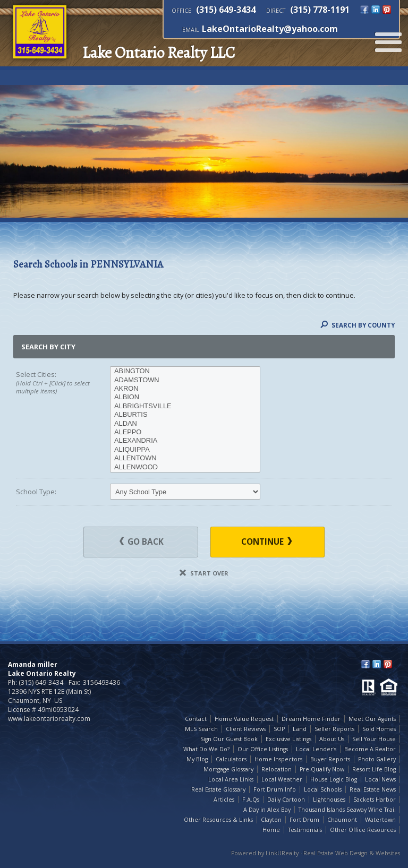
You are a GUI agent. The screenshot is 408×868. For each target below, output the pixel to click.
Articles (224, 800)
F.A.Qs (251, 800)
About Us (332, 739)
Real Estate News (373, 789)
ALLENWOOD (185, 467)
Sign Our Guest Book (229, 739)
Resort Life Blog (374, 769)
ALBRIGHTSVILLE (185, 406)
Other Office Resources (363, 830)
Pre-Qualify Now (322, 769)
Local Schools (323, 789)
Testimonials (305, 830)
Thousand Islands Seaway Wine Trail (347, 810)
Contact (196, 719)
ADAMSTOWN (185, 380)
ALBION (185, 397)
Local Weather (282, 779)
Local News (380, 779)
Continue (266, 542)
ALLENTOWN (185, 458)
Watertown (380, 820)
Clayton (271, 820)
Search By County (358, 325)
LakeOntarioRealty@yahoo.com (270, 29)
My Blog (197, 759)
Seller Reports (334, 729)
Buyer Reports (330, 759)
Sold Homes (379, 729)
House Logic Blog (334, 779)
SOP (279, 729)
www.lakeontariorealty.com (49, 719)
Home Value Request (244, 719)
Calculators (231, 759)
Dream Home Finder (311, 719)
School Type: (36, 492)
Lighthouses (329, 800)
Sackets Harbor (375, 800)
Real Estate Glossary (218, 789)
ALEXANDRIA (185, 441)
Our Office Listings (263, 749)
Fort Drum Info (275, 789)
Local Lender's (316, 749)
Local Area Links (231, 779)
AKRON (185, 389)
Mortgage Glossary (228, 769)
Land (300, 729)
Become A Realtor (370, 749)
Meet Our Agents (372, 719)
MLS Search (201, 729)
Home (271, 830)
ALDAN (185, 424)
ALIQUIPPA (185, 450)
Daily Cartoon (286, 800)
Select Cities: (54, 383)
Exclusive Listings (288, 739)
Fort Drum (304, 820)
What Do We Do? (206, 749)
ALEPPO (185, 432)
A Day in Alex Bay (267, 810)
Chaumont (342, 820)
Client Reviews (246, 729)
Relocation (277, 769)
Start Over (204, 573)
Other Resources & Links (218, 820)
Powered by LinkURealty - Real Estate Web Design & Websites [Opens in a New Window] (316, 853)
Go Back (142, 542)
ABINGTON (185, 371)
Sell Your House (374, 739)
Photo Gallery (377, 759)
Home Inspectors (278, 759)
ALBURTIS (185, 415)
